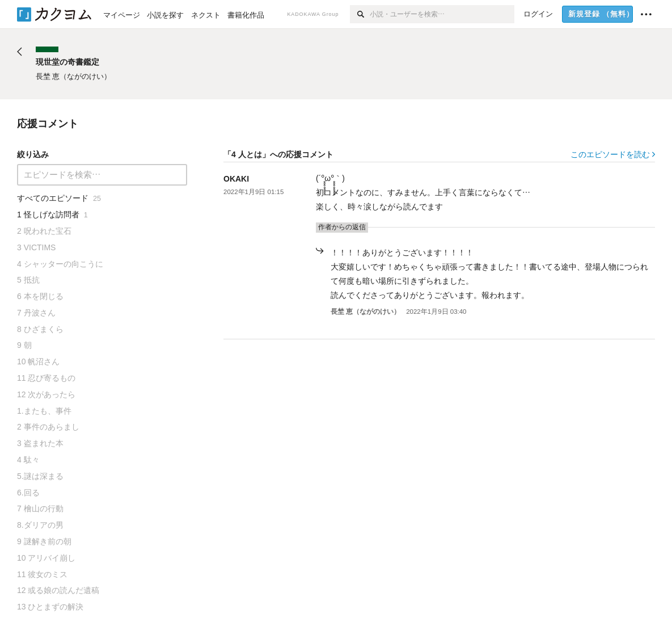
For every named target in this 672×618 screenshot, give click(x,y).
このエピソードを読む (613, 154)
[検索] (360, 14)
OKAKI (236, 179)
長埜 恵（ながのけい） (365, 312)
